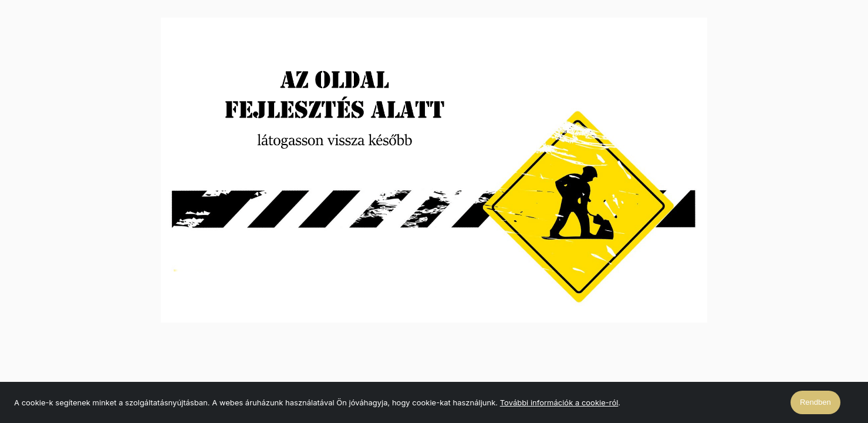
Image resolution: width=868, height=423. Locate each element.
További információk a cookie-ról (559, 402)
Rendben (815, 402)
